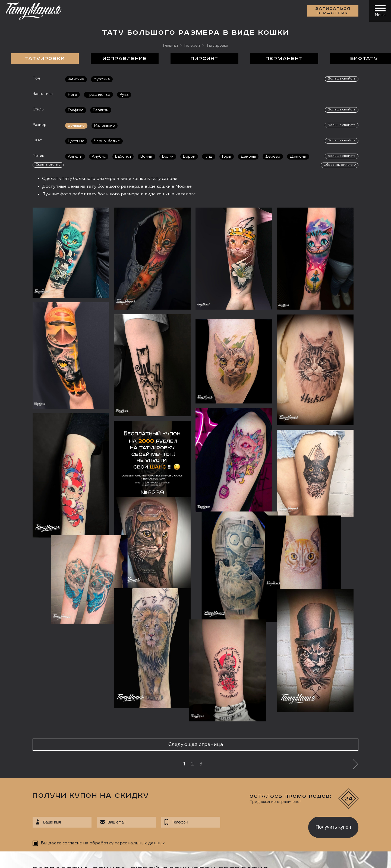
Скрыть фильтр (48, 165)
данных (156, 843)
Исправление (125, 59)
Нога (72, 95)
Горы (227, 157)
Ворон (189, 157)
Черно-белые (107, 141)
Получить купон (333, 827)
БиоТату (364, 59)
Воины (146, 157)
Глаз (209, 157)
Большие (76, 126)
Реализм (101, 110)
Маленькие (105, 126)
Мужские (102, 79)
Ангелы (75, 157)
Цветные (76, 141)
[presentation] (260, 826)
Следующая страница (196, 745)
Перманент (284, 59)
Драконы (298, 157)
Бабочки (123, 157)
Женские (76, 79)
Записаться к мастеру (333, 11)
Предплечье (98, 95)
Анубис (99, 157)
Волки (168, 157)
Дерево (273, 157)
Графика (76, 110)
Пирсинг (205, 59)
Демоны (248, 157)
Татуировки (45, 59)
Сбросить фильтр (338, 165)
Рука (124, 95)
